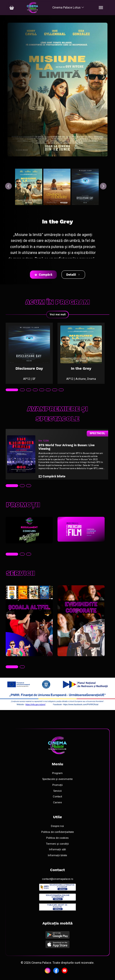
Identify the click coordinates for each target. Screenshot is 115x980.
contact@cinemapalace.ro (57, 879)
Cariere (57, 803)
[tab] (12, 390)
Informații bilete (57, 856)
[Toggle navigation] (101, 8)
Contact (57, 797)
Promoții (57, 785)
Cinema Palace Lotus (68, 7)
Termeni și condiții (57, 844)
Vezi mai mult (58, 315)
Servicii (57, 791)
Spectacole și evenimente (57, 779)
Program (57, 773)
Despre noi (57, 826)
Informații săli (57, 850)
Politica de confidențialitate (57, 832)
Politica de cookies (57, 838)
